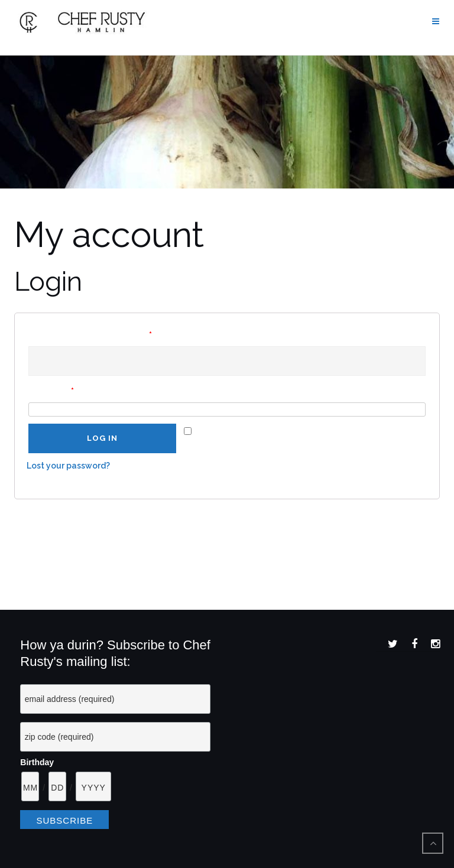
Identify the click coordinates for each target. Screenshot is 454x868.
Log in (103, 438)
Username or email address (90, 335)
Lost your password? (68, 466)
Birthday (37, 762)
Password (51, 391)
